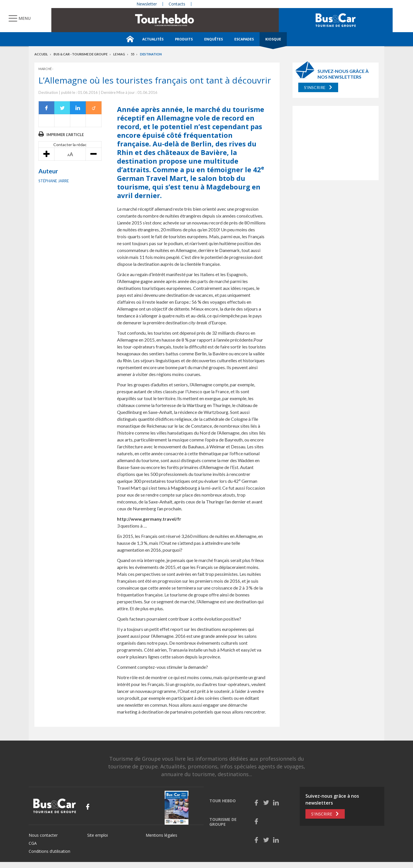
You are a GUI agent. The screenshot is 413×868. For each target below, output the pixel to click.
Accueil (41, 54)
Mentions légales (161, 835)
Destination (151, 54)
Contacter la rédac (70, 145)
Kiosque (273, 39)
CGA (33, 843)
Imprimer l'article (65, 135)
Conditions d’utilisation (49, 851)
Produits (184, 39)
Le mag (119, 54)
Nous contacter (43, 835)
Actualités (153, 39)
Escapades (244, 39)
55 (133, 54)
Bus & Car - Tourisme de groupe (81, 54)
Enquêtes (214, 39)
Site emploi (98, 835)
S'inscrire (315, 87)
